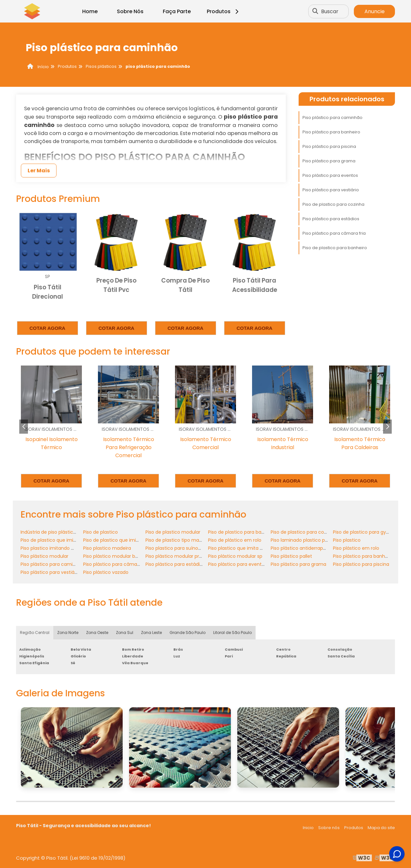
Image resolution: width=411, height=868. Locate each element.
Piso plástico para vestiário (331, 190)
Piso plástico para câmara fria (334, 233)
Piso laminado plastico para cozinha (311, 540)
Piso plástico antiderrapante (302, 548)
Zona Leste (151, 633)
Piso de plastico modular (173, 532)
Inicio (308, 828)
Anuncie (375, 11)
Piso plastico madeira (107, 548)
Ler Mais (39, 171)
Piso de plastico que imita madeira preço (129, 540)
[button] (387, 427)
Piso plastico (347, 540)
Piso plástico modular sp (235, 556)
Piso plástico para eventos (330, 175)
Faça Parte (177, 11)
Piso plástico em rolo (356, 548)
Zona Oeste (97, 633)
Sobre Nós (130, 11)
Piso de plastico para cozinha (333, 204)
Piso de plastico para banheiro (335, 248)
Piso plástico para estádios (331, 219)
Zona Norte (68, 633)
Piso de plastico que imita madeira (59, 540)
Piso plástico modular (44, 556)
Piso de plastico (101, 532)
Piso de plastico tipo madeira (178, 540)
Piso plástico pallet (291, 556)
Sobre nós (329, 828)
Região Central (35, 633)
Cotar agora (48, 328)
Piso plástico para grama (329, 161)
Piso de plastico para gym (362, 532)
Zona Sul (125, 633)
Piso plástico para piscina (329, 146)
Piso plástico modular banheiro (118, 556)
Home (90, 11)
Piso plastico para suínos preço (180, 548)
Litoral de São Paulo (232, 633)
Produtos (224, 11)
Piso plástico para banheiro (331, 132)
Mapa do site (381, 828)
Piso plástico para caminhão (332, 118)
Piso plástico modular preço (177, 556)
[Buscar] (315, 11)
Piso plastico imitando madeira (55, 548)
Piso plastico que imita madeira (243, 548)
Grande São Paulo (188, 633)
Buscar (330, 11)
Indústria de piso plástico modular (58, 532)
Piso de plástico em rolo (235, 540)
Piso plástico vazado (106, 572)
